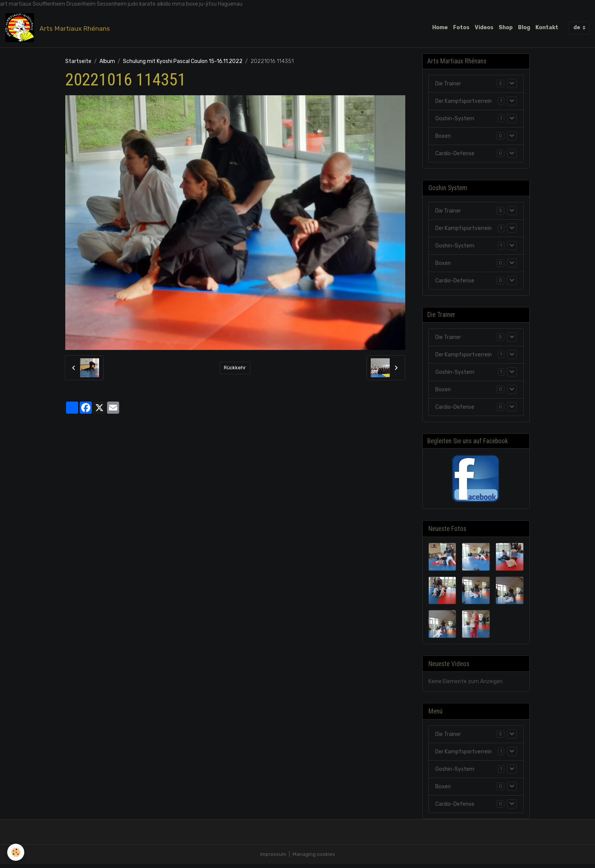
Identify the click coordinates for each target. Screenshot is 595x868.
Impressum (273, 858)
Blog (524, 28)
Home (440, 28)
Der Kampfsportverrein (464, 103)
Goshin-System (455, 121)
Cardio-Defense (455, 156)
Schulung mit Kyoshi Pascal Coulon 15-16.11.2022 (183, 63)
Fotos (461, 28)
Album (107, 63)
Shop (506, 28)
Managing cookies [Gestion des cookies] (314, 858)
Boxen (443, 138)
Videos (484, 28)
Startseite (78, 63)
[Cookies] (16, 852)
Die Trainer (448, 86)
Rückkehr (235, 369)
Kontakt (547, 28)
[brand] (60, 28)
